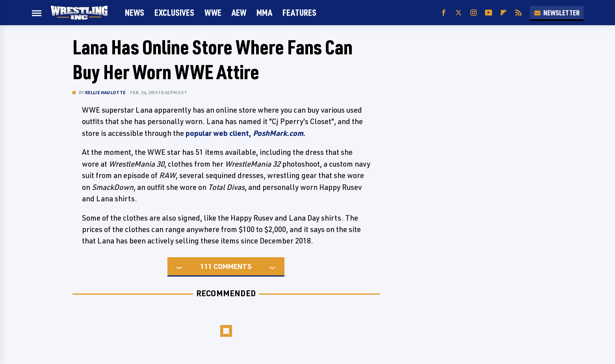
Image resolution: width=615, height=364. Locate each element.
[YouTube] (489, 13)
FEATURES (299, 12)
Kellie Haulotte (106, 92)
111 (206, 266)
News (135, 12)
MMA (264, 12)
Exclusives (174, 12)
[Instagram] (474, 13)
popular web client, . (245, 133)
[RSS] (518, 13)
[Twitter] (459, 13)
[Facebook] (444, 13)
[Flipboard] (504, 13)
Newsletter (557, 13)
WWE (213, 12)
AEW (239, 12)
